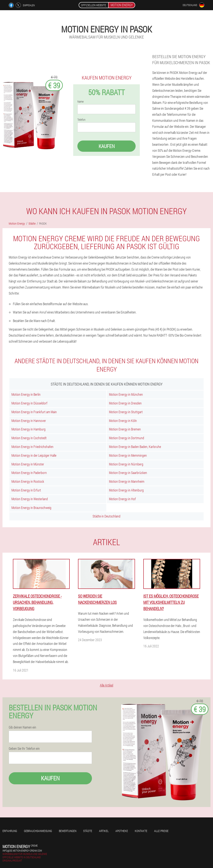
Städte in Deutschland (106, 516)
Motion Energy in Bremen (125, 429)
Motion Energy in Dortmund (127, 438)
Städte (88, 831)
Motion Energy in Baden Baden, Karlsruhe (135, 447)
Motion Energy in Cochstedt (29, 438)
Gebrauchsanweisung (38, 831)
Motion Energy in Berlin (26, 394)
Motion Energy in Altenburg (126, 490)
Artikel (104, 831)
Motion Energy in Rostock (28, 481)
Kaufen (107, 146)
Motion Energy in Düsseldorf (29, 403)
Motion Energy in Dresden (125, 403)
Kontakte (141, 831)
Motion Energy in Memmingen (128, 455)
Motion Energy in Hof (122, 499)
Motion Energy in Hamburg (28, 429)
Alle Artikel (106, 685)
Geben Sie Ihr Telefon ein (24, 749)
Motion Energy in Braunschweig (31, 508)
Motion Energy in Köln (123, 421)
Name (80, 102)
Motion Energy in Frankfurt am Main (34, 412)
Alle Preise (161, 831)
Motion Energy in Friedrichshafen (32, 447)
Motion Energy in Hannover (29, 421)
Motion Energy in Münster (28, 464)
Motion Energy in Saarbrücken (128, 473)
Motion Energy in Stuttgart (126, 412)
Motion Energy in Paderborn (29, 473)
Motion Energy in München (126, 394)
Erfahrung (10, 831)
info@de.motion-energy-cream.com (22, 851)
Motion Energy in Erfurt (26, 490)
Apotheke (122, 831)
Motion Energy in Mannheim (127, 481)
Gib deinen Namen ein (22, 727)
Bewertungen (68, 831)
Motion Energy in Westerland (30, 499)
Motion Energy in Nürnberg (126, 464)
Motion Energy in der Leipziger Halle (34, 455)
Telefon (81, 120)
